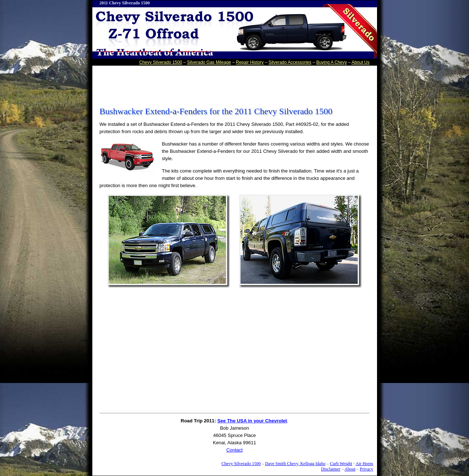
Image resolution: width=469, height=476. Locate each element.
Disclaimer (331, 469)
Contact (234, 450)
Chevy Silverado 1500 (160, 62)
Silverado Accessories (290, 62)
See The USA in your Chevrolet (252, 421)
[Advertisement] (235, 84)
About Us (360, 62)
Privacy (367, 469)
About (350, 469)
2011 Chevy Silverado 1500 (125, 3)
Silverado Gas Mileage (209, 62)
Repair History (250, 62)
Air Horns (364, 464)
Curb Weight (341, 464)
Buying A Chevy (331, 62)
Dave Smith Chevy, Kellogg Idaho (295, 464)
